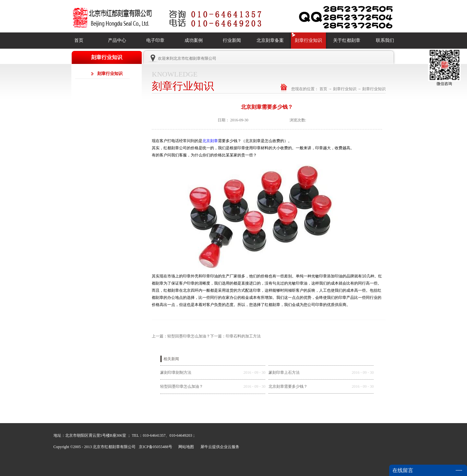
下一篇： (235, 336)
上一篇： (181, 336)
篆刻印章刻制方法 (176, 372)
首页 (79, 40)
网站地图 (185, 447)
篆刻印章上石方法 (284, 372)
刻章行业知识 (345, 89)
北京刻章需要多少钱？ (288, 386)
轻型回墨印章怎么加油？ (182, 386)
